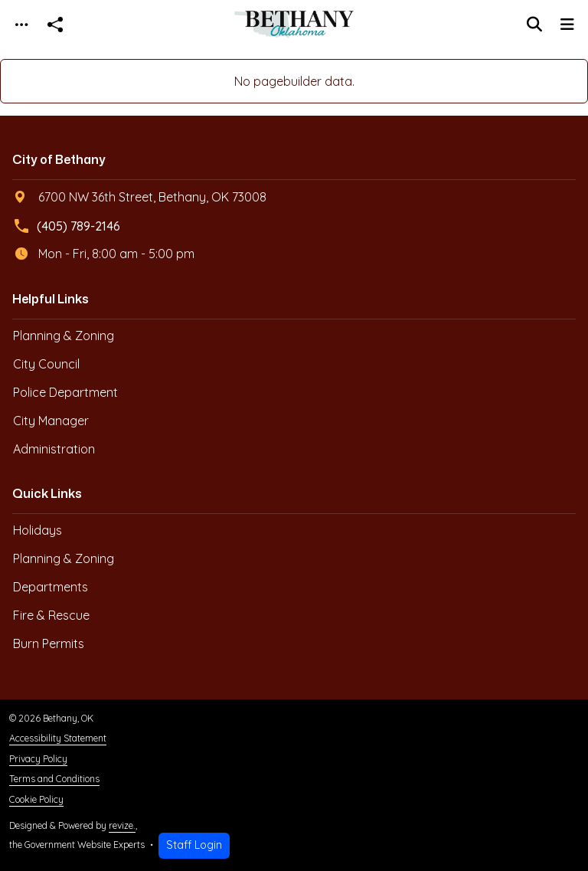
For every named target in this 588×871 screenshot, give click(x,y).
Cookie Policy (36, 799)
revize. (122, 825)
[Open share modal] (55, 25)
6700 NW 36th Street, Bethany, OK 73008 (140, 197)
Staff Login (194, 845)
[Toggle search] (534, 25)
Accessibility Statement (58, 738)
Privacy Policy (38, 759)
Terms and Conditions (54, 779)
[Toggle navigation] (21, 25)
